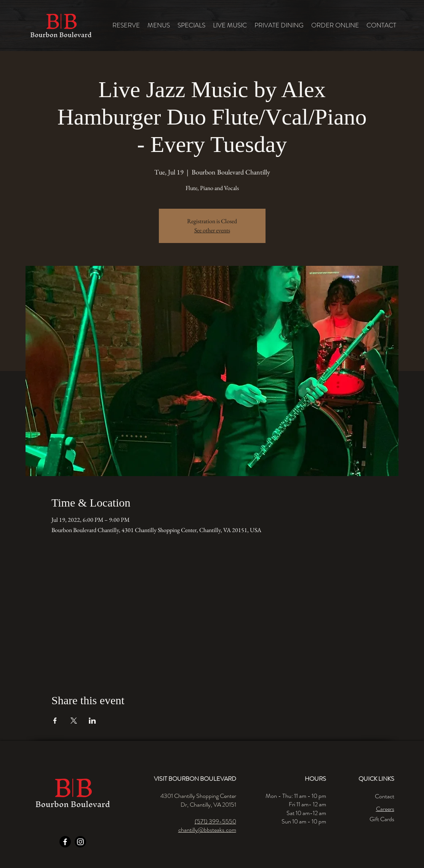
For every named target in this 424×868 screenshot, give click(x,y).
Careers (385, 809)
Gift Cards (382, 819)
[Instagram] (80, 842)
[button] (159, 25)
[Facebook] (65, 842)
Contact (385, 796)
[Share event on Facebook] (55, 721)
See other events (212, 230)
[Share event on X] (74, 721)
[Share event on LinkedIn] (92, 721)
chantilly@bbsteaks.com (207, 830)
